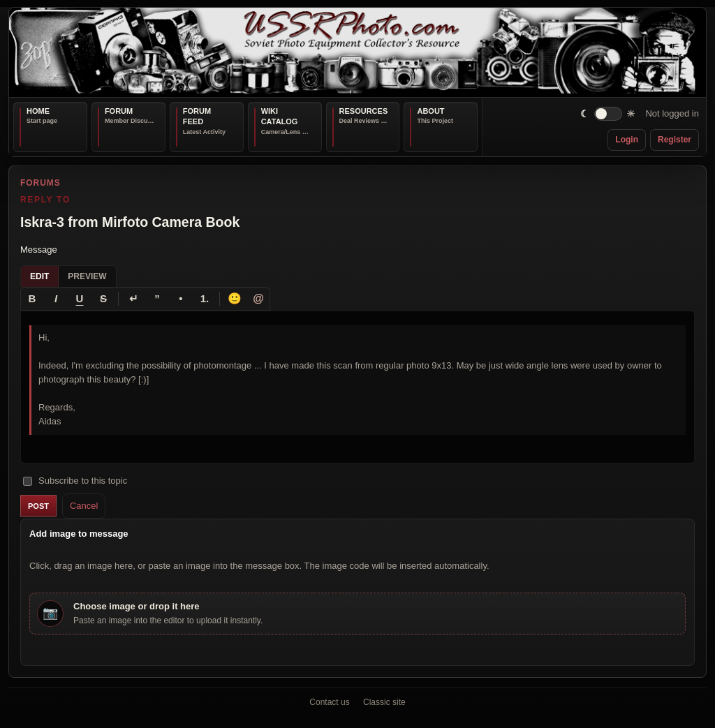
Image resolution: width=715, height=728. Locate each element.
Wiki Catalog (280, 117)
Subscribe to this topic (75, 481)
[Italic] (56, 298)
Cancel (84, 505)
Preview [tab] (87, 276)
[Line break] (133, 298)
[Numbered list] (205, 298)
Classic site (384, 702)
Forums (40, 183)
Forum (119, 111)
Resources (364, 111)
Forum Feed (197, 117)
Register (675, 140)
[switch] (608, 114)
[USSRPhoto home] (357, 52)
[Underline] (80, 298)
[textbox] (357, 386)
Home (38, 111)
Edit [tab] (39, 276)
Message (39, 250)
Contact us (329, 702)
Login (627, 140)
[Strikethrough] (103, 298)
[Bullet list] (181, 298)
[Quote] (157, 298)
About (430, 111)
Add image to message (79, 534)
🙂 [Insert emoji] (235, 298)
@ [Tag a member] (258, 298)
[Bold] (32, 298)
